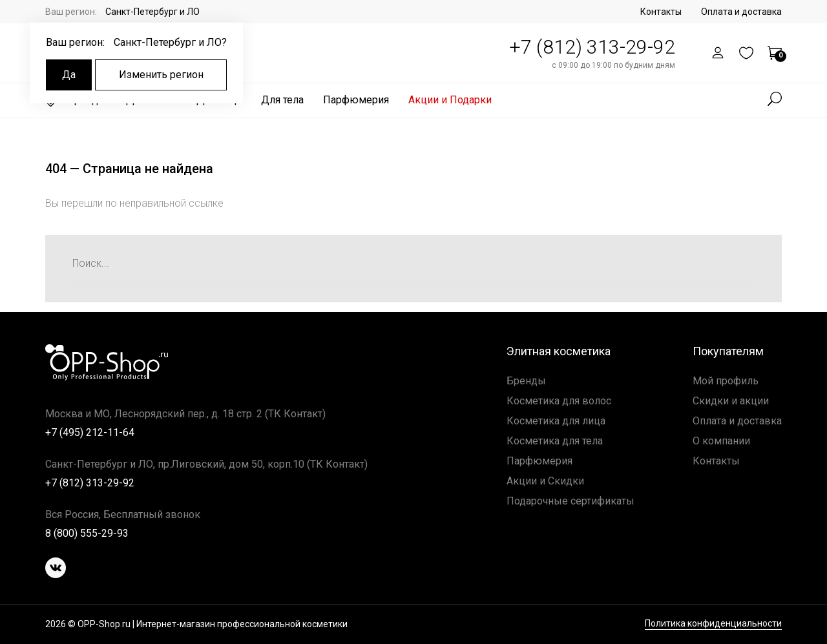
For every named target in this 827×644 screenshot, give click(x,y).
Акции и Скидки (545, 481)
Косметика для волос (559, 401)
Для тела (282, 100)
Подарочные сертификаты (571, 501)
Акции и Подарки (450, 100)
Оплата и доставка (741, 12)
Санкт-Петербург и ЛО (152, 12)
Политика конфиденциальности (713, 624)
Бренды (526, 381)
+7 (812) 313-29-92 (592, 47)
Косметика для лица (556, 421)
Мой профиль (726, 381)
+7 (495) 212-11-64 (90, 432)
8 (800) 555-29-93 (87, 533)
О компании (721, 441)
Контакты (661, 12)
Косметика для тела (555, 441)
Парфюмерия (356, 100)
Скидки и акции (731, 401)
